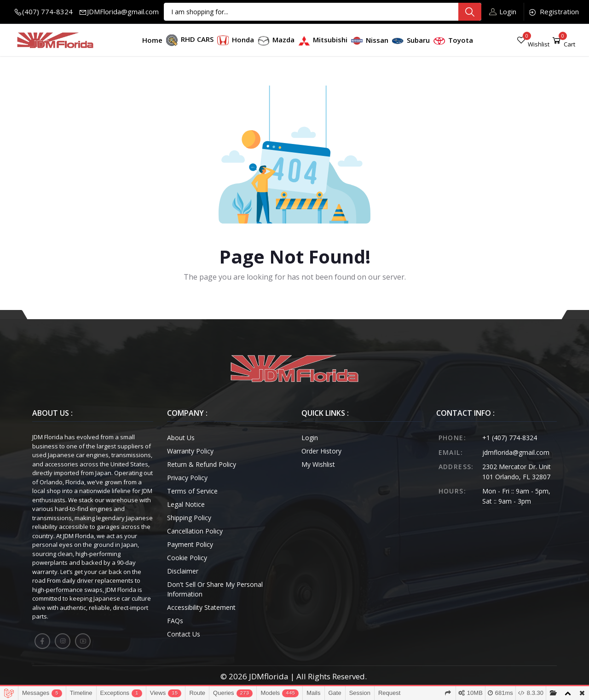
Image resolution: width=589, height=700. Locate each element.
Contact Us (184, 634)
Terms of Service (192, 491)
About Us (181, 438)
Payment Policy (190, 544)
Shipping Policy (189, 518)
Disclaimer (183, 571)
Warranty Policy (190, 451)
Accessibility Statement (201, 607)
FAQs (175, 621)
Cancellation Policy (195, 531)
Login (503, 11)
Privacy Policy (187, 478)
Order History (321, 451)
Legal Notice (186, 504)
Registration (553, 12)
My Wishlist (318, 464)
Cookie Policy (187, 558)
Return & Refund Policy (202, 464)
